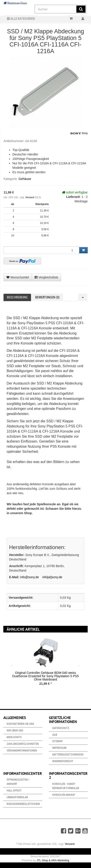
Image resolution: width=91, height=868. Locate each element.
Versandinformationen (22, 750)
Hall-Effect (14, 790)
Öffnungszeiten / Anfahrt (18, 782)
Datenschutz (61, 728)
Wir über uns (15, 730)
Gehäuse (25, 179)
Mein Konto (14, 737)
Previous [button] (12, 665)
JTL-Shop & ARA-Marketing (53, 860)
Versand (30, 197)
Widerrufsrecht (63, 761)
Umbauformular (17, 797)
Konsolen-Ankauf (64, 795)
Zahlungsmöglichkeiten (23, 744)
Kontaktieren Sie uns (20, 724)
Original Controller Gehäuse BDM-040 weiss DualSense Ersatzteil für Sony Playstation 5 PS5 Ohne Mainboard (45, 676)
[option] (45, 665)
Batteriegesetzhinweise (68, 754)
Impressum (59, 748)
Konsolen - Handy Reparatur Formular (66, 786)
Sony (79, 133)
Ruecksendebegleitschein (23, 804)
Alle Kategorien (21, 19)
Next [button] (79, 665)
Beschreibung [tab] (17, 297)
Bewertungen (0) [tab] (47, 297)
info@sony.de (30, 577)
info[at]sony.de (52, 577)
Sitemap (57, 741)
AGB (55, 735)
